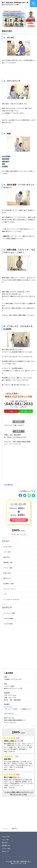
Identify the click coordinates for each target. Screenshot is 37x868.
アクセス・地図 (6, 848)
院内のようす (5, 851)
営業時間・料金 (6, 846)
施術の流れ (5, 843)
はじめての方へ (6, 837)
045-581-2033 (8, 707)
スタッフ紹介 (5, 840)
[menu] (33, 4)
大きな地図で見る (8, 485)
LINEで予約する (9, 713)
